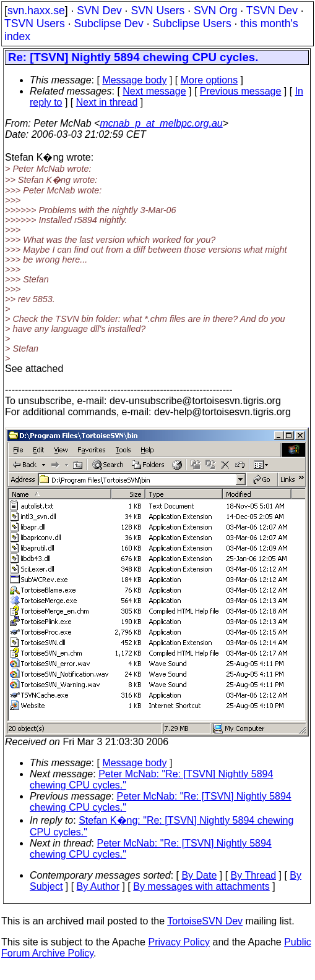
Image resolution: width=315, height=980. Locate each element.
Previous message (241, 91)
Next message (154, 91)
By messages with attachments (201, 886)
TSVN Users (35, 23)
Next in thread (107, 102)
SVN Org (215, 11)
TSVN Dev (272, 11)
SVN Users (157, 11)
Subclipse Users (192, 23)
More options (209, 80)
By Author (98, 886)
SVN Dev (99, 11)
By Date (199, 875)
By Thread (254, 875)
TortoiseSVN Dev (205, 921)
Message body (134, 80)
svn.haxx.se (36, 11)
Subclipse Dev (108, 23)
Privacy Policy (179, 942)
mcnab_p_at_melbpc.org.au (161, 123)
